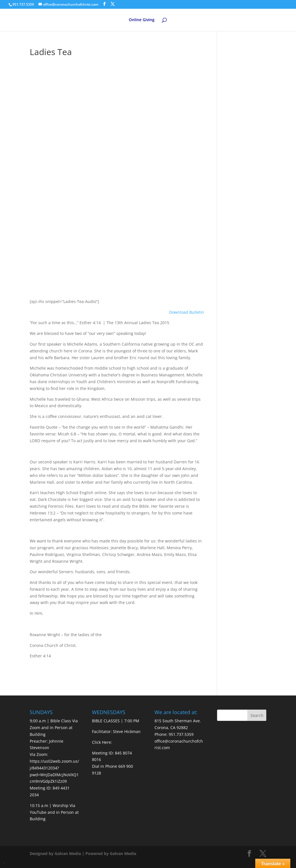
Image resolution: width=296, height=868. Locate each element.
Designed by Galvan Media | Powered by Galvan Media (83, 853)
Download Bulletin (187, 312)
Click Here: (102, 742)
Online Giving (142, 20)
